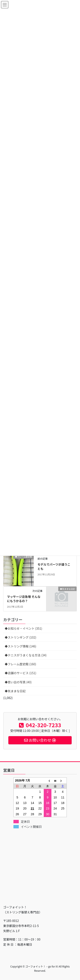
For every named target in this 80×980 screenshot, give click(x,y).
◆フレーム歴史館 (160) (20, 664)
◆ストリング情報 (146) (20, 646)
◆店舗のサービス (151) (20, 673)
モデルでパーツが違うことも (54, 566)
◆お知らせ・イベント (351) (23, 628)
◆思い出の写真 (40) (18, 682)
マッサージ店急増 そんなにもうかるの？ (24, 599)
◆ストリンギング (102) (20, 637)
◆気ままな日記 (15, 691)
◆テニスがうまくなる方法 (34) (26, 655)
